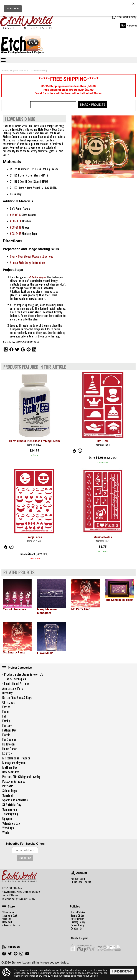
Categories (3, 60)
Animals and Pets (13, 688)
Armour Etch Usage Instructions (28, 263)
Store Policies (78, 912)
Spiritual (7, 795)
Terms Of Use (78, 916)
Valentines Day (11, 823)
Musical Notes (103, 537)
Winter (6, 832)
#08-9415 (16, 234)
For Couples (9, 739)
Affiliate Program (79, 938)
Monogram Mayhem (14, 763)
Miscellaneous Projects (16, 758)
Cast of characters (15, 609)
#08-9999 (16, 227)
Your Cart (114, 17)
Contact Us (77, 928)
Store (4, 907)
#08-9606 (16, 221)
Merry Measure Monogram (47, 611)
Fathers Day (9, 730)
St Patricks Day (12, 805)
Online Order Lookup (81, 882)
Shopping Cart (10, 916)
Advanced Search (11, 925)
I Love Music (45, 653)
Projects (14, 70)
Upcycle (7, 819)
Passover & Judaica (14, 781)
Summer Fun (10, 809)
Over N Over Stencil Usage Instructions (31, 256)
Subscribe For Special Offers (25, 844)
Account (73, 873)
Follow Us (4, 947)
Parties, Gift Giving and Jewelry (21, 777)
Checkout (7, 922)
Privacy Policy (78, 922)
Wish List (7, 919)
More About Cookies (87, 976)
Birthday (7, 693)
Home (5, 70)
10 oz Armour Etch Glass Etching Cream (34, 441)
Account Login (78, 879)
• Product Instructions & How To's (23, 674)
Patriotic (8, 786)
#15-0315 (15, 215)
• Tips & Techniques (14, 679)
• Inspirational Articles (16, 684)
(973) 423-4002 (26, 899)
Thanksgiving (10, 814)
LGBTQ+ (7, 753)
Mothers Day (10, 767)
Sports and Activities (15, 800)
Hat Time (103, 441)
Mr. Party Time (81, 609)
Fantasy (7, 725)
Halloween (8, 744)
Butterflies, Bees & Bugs (17, 697)
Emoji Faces (34, 537)
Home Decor (10, 749)
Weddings (8, 828)
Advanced (132, 26)
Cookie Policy (78, 925)
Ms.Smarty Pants (14, 652)
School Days (9, 791)
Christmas (8, 702)
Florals (6, 735)
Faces (6, 711)
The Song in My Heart (119, 600)
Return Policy (78, 919)
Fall (4, 716)
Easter (6, 707)
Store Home (8, 912)
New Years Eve (11, 772)
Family (6, 721)
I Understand (122, 971)
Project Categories (4, 668)
